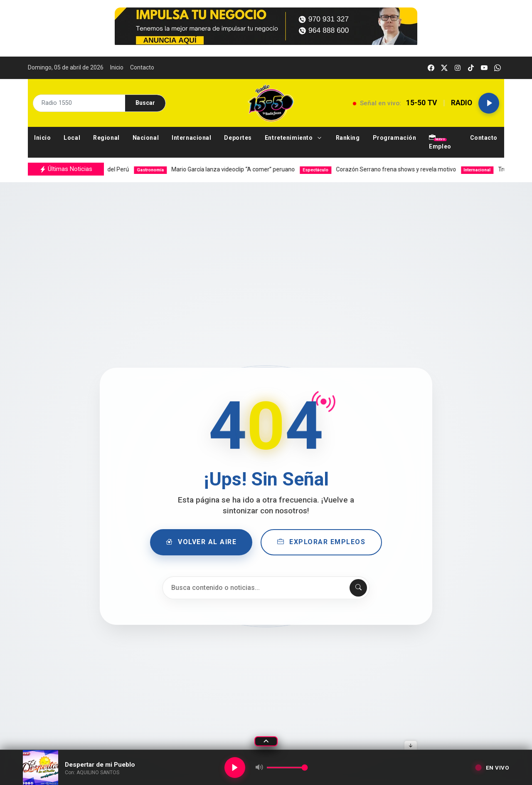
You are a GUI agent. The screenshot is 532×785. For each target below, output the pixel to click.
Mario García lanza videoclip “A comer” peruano (227, 169)
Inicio (117, 67)
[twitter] (444, 68)
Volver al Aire (201, 542)
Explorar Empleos (322, 542)
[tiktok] (471, 68)
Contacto (142, 67)
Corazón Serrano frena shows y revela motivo (391, 169)
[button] (294, 138)
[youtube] (484, 68)
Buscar (145, 103)
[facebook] (431, 68)
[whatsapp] (498, 68)
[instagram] (458, 68)
